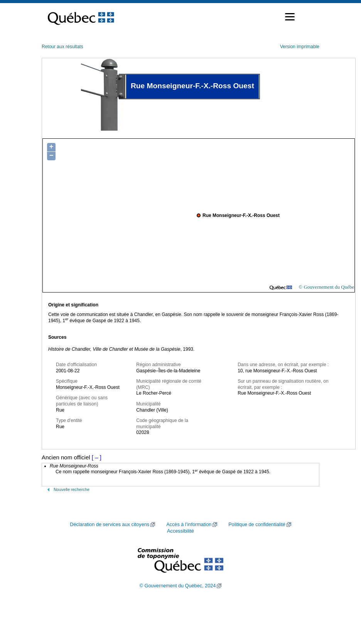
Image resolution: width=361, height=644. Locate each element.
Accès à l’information (189, 525)
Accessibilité (180, 531)
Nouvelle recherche (72, 489)
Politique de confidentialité (257, 525)
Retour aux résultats (62, 47)
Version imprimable (300, 47)
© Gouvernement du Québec (327, 287)
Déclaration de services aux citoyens (110, 525)
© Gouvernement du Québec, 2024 (178, 586)
